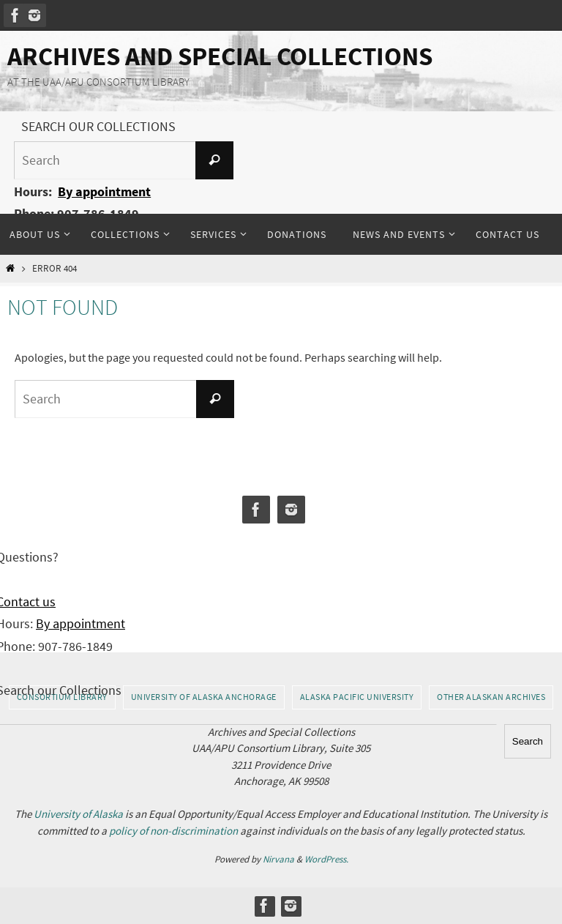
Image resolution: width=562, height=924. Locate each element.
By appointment (104, 191)
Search (528, 741)
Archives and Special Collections (220, 56)
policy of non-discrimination (173, 831)
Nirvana (278, 859)
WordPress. (326, 859)
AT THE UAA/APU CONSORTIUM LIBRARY (98, 82)
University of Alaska (78, 814)
